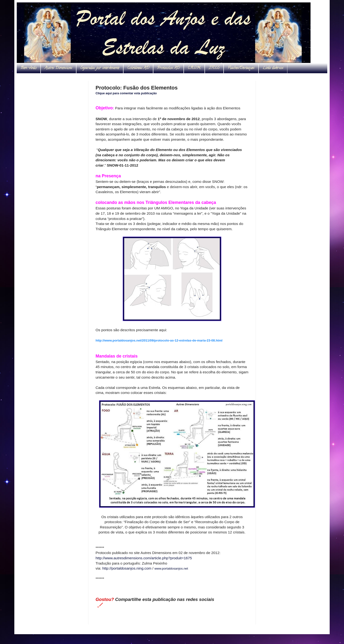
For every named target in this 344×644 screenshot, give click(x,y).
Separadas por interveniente (100, 68)
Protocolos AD (168, 68)
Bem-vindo (29, 68)
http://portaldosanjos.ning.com (127, 568)
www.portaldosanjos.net (171, 568)
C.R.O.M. (194, 68)
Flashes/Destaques (241, 68)
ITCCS (214, 68)
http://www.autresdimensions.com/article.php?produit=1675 (144, 558)
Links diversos (273, 68)
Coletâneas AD (138, 68)
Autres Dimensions (58, 68)
